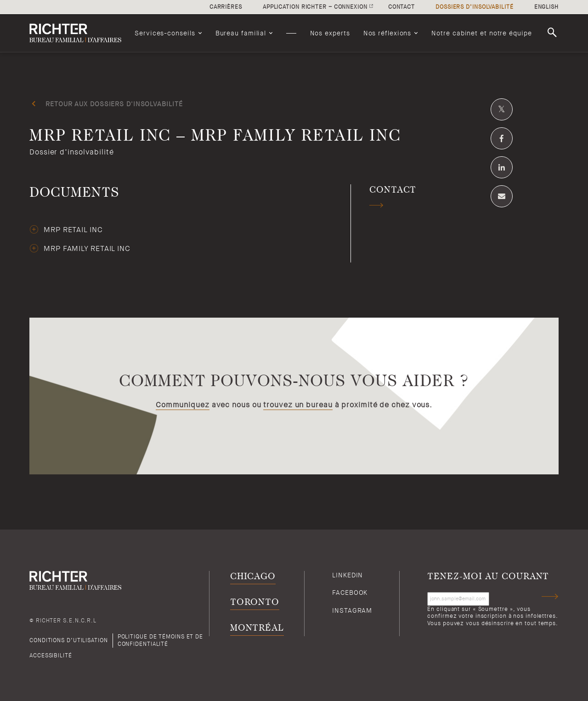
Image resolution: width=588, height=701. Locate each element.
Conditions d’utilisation (69, 640)
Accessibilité (51, 655)
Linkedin (348, 575)
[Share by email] (502, 196)
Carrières (226, 7)
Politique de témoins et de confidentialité (160, 640)
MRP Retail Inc (73, 230)
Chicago (253, 577)
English (546, 7)
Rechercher (554, 33)
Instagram (352, 610)
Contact (401, 7)
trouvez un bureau (298, 405)
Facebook (350, 593)
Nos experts (330, 33)
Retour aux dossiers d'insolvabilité (114, 104)
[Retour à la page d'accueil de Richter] (75, 33)
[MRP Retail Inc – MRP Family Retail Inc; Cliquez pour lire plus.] (294, 147)
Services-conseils (165, 33)
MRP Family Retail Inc (87, 249)
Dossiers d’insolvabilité (475, 7)
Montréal (257, 628)
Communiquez (183, 405)
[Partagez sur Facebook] (502, 138)
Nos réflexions (387, 33)
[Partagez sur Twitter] (502, 109)
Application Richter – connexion (315, 7)
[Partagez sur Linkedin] (502, 167)
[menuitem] (168, 33)
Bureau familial (241, 33)
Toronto (255, 602)
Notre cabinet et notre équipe (481, 33)
